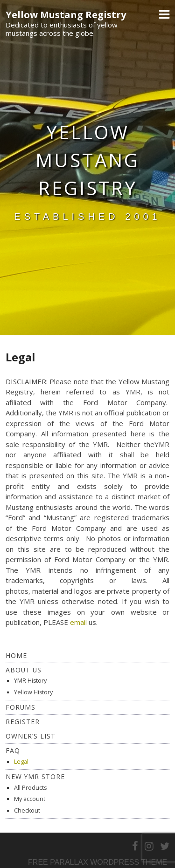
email (78, 622)
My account (30, 799)
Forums (21, 707)
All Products (30, 788)
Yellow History (33, 692)
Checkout (27, 810)
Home (16, 655)
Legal (21, 762)
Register (23, 722)
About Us (24, 670)
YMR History (30, 681)
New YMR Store (35, 776)
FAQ (13, 750)
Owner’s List (31, 736)
